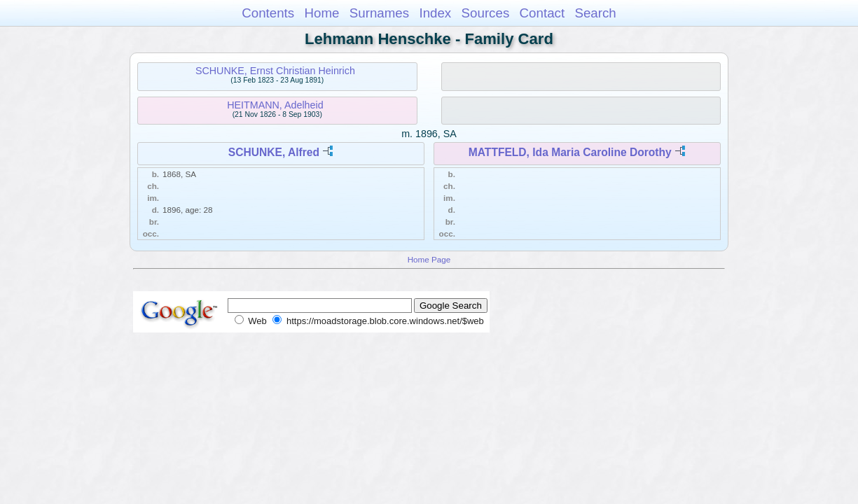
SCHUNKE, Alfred (274, 152)
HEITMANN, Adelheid (275, 105)
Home (321, 13)
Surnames (379, 13)
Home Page (429, 259)
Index (435, 13)
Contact (542, 13)
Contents (268, 13)
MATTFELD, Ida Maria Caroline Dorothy (570, 152)
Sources (486, 13)
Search (595, 13)
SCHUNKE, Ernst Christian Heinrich (275, 71)
